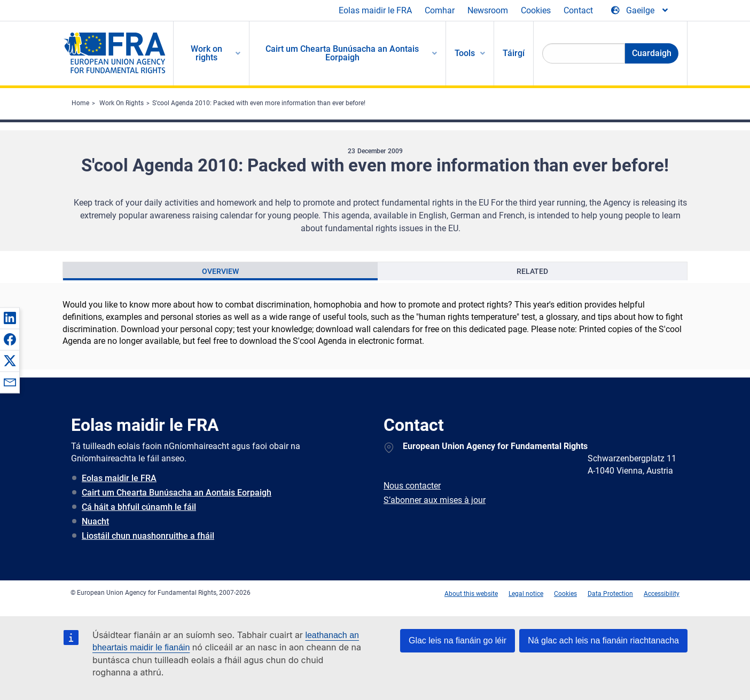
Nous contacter (412, 486)
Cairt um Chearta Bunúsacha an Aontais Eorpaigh (177, 493)
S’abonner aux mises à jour (435, 500)
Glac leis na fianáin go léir (458, 640)
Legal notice (526, 594)
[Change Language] (640, 11)
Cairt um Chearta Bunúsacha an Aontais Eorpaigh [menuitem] (342, 53)
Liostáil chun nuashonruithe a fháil (148, 536)
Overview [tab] (220, 271)
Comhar (440, 10)
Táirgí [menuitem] (514, 53)
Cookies (536, 10)
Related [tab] (532, 271)
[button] (10, 318)
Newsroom (488, 10)
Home (80, 103)
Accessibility (662, 594)
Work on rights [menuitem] (206, 53)
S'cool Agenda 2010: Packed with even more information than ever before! (259, 103)
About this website (471, 594)
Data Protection (610, 594)
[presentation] (220, 271)
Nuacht (95, 521)
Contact (578, 10)
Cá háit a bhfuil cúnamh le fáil (139, 507)
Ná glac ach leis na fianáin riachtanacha (603, 640)
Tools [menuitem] (465, 53)
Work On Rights (122, 103)
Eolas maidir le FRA (375, 10)
